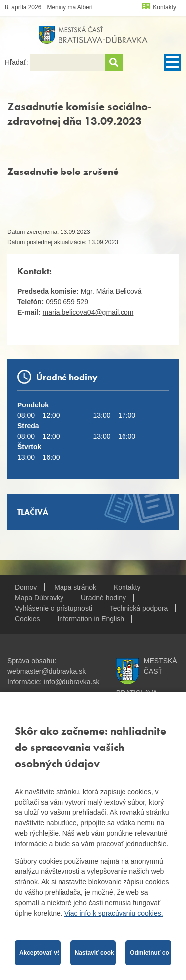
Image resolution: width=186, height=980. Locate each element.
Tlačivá (33, 512)
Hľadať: (18, 62)
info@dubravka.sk (71, 682)
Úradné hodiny (103, 598)
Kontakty (164, 7)
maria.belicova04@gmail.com (88, 312)
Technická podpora (139, 608)
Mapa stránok (75, 587)
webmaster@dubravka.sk (47, 671)
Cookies (28, 619)
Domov (26, 587)
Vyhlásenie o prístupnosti (54, 608)
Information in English (91, 619)
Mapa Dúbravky (39, 598)
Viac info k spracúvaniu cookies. (114, 913)
